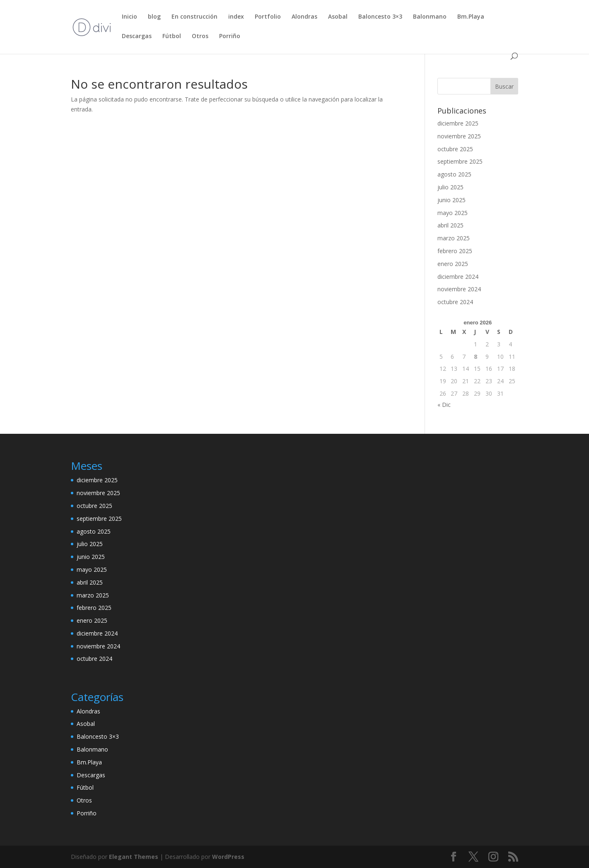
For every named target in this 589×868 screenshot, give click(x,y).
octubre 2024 (455, 302)
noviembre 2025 (459, 136)
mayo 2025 (453, 213)
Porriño (230, 36)
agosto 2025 (454, 174)
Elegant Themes (134, 857)
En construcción (194, 17)
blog (154, 17)
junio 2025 (451, 200)
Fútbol (172, 36)
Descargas (137, 36)
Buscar (504, 86)
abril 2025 (450, 225)
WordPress (228, 857)
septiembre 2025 (460, 161)
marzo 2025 (454, 238)
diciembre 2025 (458, 123)
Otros (200, 36)
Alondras (304, 17)
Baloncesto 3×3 (380, 17)
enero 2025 (453, 264)
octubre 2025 (455, 149)
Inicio (129, 17)
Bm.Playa (471, 17)
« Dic (444, 405)
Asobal (338, 17)
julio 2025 (450, 187)
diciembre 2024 (458, 277)
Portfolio (268, 17)
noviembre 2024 (459, 289)
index (236, 17)
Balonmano (430, 17)
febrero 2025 (455, 251)
